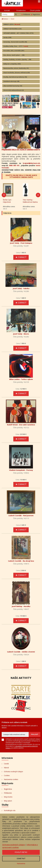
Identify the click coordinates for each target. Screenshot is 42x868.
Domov (5, 19)
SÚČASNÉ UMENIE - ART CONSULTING (18, 33)
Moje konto (8, 798)
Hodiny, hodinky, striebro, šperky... (17, 59)
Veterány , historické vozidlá (15, 42)
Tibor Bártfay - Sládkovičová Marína (30, 202)
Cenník (6, 764)
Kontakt (7, 10)
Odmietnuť (21, 859)
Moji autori (8, 801)
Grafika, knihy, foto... (16, 46)
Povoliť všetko (21, 852)
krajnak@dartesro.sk (31, 163)
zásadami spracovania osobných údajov (22, 748)
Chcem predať (35, 10)
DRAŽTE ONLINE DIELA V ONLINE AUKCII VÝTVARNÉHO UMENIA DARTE (21, 176)
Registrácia (35, 14)
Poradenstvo (21, 10)
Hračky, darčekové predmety (15, 77)
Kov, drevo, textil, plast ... (14, 55)
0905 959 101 (14, 165)
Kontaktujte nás (10, 811)
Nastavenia (21, 863)
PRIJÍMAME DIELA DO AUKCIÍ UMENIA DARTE (21, 150)
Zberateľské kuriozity (13, 86)
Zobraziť (21, 258)
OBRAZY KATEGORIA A (12, 29)
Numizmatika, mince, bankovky (16, 68)
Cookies (7, 776)
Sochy (7, 38)
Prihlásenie (26, 14)
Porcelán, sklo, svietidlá (14, 51)
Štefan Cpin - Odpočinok (8, 202)
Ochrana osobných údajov (13, 772)
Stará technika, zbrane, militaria (17, 73)
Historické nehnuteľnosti (14, 90)
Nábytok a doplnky (12, 64)
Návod (6, 768)
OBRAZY (12, 24)
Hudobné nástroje (11, 81)
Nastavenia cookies (11, 780)
